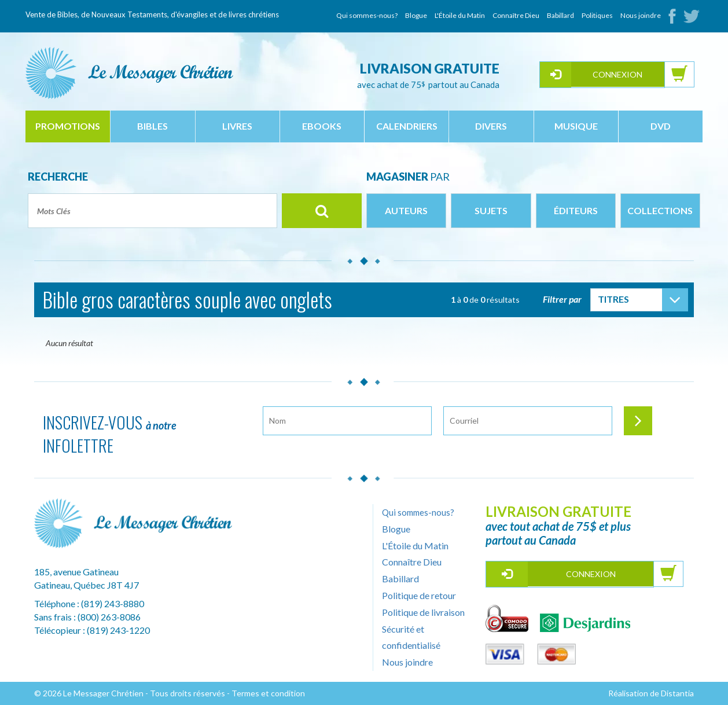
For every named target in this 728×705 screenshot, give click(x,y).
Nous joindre (641, 15)
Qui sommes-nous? (367, 15)
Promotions (68, 126)
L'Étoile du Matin (460, 15)
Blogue (416, 15)
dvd (661, 126)
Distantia (677, 693)
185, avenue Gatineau (76, 572)
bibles (152, 126)
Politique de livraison (423, 612)
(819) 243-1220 (118, 630)
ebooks (322, 126)
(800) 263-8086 (109, 617)
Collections (660, 210)
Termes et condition (268, 693)
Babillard (560, 15)
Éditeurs (576, 210)
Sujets (491, 210)
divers (491, 126)
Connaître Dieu (516, 15)
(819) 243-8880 (113, 603)
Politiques (597, 15)
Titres (613, 299)
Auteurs (406, 210)
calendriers (407, 126)
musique (576, 126)
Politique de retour (419, 595)
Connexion (617, 74)
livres (237, 126)
